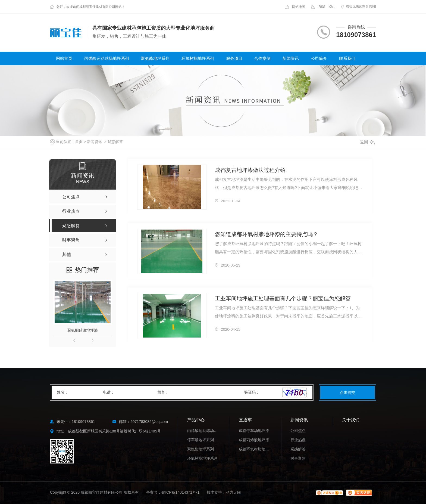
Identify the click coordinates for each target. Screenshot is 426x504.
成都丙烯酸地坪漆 (254, 440)
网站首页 (64, 58)
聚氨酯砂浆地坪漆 (83, 330)
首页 (79, 142)
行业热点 (298, 440)
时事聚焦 (298, 458)
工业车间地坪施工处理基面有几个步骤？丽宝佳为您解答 (283, 298)
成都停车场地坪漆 (254, 431)
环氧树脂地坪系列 (198, 58)
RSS (318, 7)
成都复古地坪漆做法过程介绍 (250, 170)
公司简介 (319, 58)
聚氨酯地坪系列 (155, 58)
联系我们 (347, 58)
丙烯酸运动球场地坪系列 (107, 58)
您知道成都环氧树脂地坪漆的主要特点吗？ (267, 234)
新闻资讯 (291, 58)
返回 (367, 142)
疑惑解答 (115, 142)
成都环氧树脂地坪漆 (255, 449)
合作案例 (262, 58)
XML (332, 7)
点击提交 (347, 392)
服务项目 (234, 58)
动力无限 (233, 492)
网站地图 (295, 7)
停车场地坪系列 (201, 440)
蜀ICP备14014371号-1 (180, 492)
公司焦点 (298, 431)
